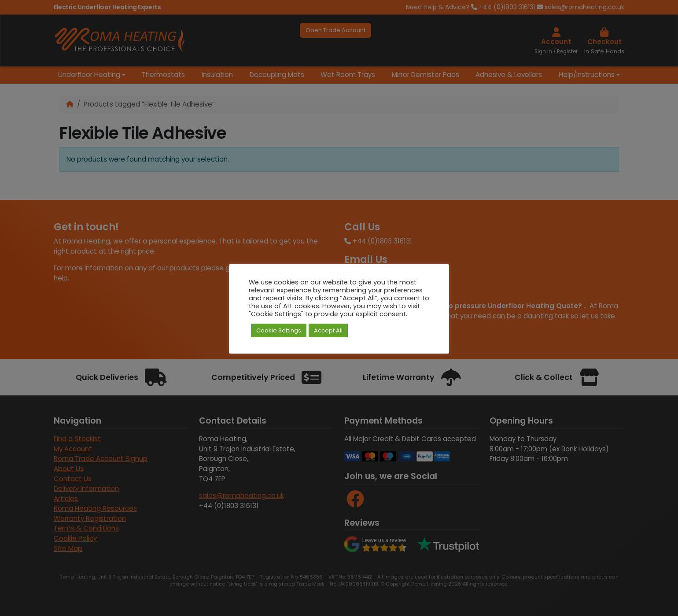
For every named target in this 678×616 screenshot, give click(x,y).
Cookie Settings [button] (279, 330)
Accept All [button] (328, 330)
